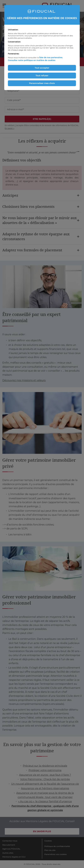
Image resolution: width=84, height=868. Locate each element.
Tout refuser (42, 75)
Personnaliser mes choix (42, 83)
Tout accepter (42, 68)
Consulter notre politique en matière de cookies (32, 60)
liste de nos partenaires (51, 57)
